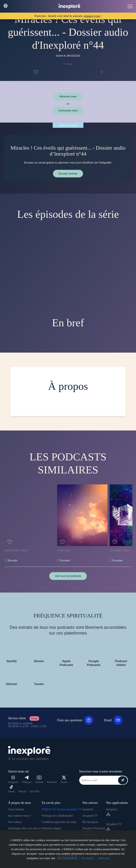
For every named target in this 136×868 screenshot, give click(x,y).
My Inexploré (90, 822)
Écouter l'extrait (68, 174)
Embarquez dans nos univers (25, 828)
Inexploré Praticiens (94, 828)
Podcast (22, 791)
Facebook (52, 782)
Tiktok (11, 789)
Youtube (39, 780)
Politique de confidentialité (57, 816)
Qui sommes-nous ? (19, 816)
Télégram (27, 780)
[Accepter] (87, 858)
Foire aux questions (75, 720)
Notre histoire (16, 809)
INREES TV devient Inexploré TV (62, 809)
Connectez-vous (68, 110)
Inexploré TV (90, 816)
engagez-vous (92, 16)
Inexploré (88, 809)
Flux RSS (35, 791)
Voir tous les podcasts (68, 576)
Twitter (64, 780)
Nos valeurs (15, 822)
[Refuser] (104, 858)
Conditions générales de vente (59, 822)
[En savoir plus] (67, 858)
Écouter (13, 560)
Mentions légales (52, 828)
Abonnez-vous (68, 96)
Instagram (13, 780)
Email (113, 720)
